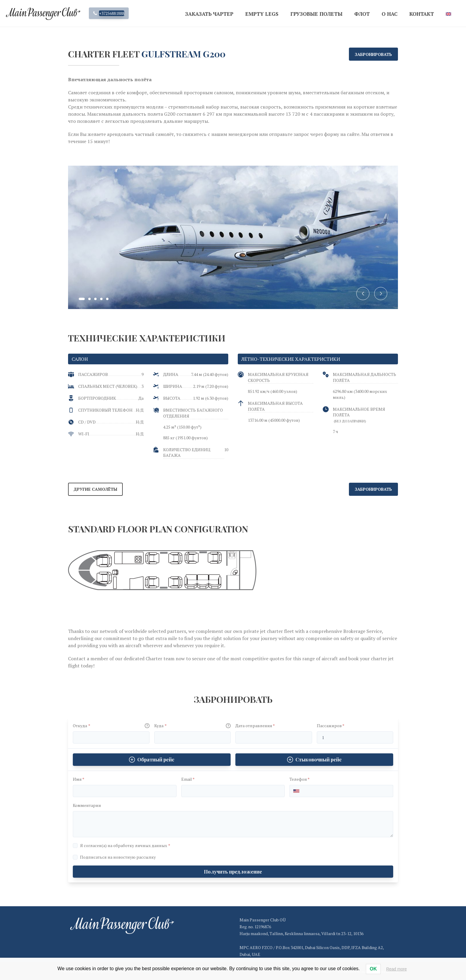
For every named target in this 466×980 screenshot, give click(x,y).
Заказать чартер (209, 14)
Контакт (422, 14)
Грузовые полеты (316, 14)
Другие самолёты (95, 489)
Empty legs (262, 14)
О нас (389, 14)
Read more (396, 969)
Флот (362, 14)
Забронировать (373, 54)
